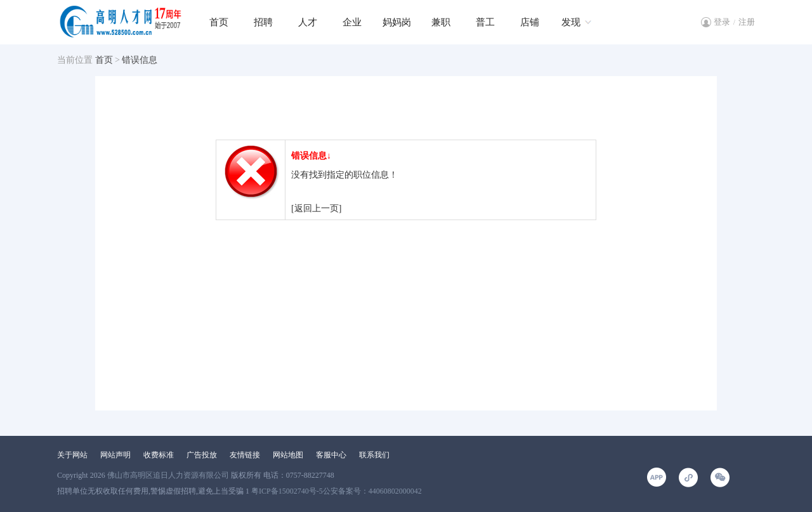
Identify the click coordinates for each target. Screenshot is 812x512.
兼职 (441, 22)
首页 (219, 22)
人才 (308, 22)
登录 (722, 22)
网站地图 (288, 455)
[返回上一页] (316, 208)
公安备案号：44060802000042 (372, 491)
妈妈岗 (397, 22)
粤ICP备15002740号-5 (287, 491)
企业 (352, 22)
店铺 (530, 22)
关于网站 (72, 455)
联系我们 (374, 455)
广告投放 (202, 455)
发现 (571, 22)
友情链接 (245, 455)
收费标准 (159, 455)
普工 (485, 22)
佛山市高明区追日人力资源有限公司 (168, 475)
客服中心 (331, 455)
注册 (747, 22)
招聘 (263, 22)
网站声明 (115, 455)
